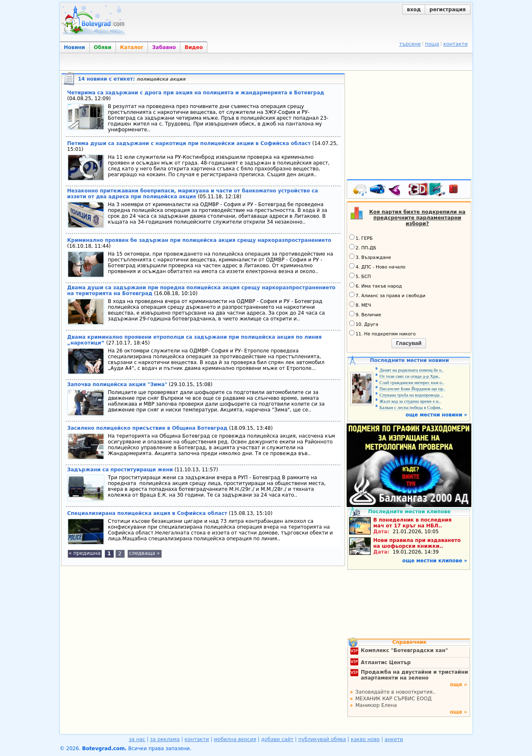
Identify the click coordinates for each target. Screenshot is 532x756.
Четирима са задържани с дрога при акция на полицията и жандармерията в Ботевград (196, 93)
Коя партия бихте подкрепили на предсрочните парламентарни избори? (417, 218)
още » (458, 685)
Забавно (164, 47)
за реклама (165, 739)
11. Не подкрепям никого (383, 333)
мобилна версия (235, 739)
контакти (455, 44)
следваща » (144, 553)
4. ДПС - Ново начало (377, 266)
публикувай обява (322, 739)
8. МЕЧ (360, 305)
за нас (137, 739)
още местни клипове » (435, 561)
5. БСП (360, 276)
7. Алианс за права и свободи (387, 295)
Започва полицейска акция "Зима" (117, 384)
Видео (194, 47)
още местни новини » (436, 415)
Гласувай (409, 343)
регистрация (447, 10)
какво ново (365, 739)
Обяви (103, 47)
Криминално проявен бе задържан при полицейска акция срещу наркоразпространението (199, 240)
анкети (394, 739)
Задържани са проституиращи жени (120, 470)
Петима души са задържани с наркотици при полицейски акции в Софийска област (189, 143)
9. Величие (365, 314)
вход (414, 10)
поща (432, 44)
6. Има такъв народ (376, 286)
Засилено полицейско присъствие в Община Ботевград (148, 428)
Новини (75, 47)
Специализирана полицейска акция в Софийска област (147, 513)
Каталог (132, 47)
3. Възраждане (370, 257)
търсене (410, 44)
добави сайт (277, 739)
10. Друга (364, 324)
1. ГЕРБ (361, 238)
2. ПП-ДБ (363, 247)
